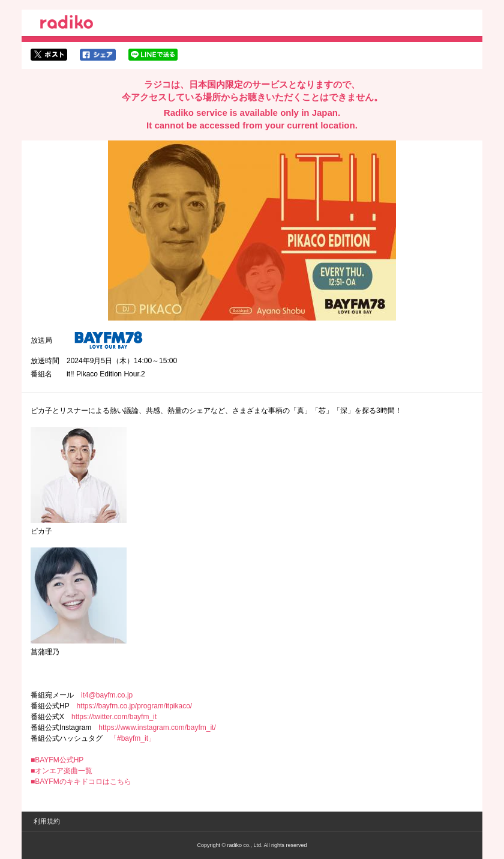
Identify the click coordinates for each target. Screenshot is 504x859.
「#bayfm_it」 (133, 738)
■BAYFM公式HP (57, 760)
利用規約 (47, 821)
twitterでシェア (49, 55)
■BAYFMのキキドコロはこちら (81, 782)
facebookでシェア (98, 55)
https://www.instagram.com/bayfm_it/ (157, 728)
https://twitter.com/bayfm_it (114, 717)
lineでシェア (153, 55)
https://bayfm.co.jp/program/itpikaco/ (134, 706)
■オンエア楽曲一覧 (61, 771)
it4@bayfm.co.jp (107, 695)
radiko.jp (67, 24)
